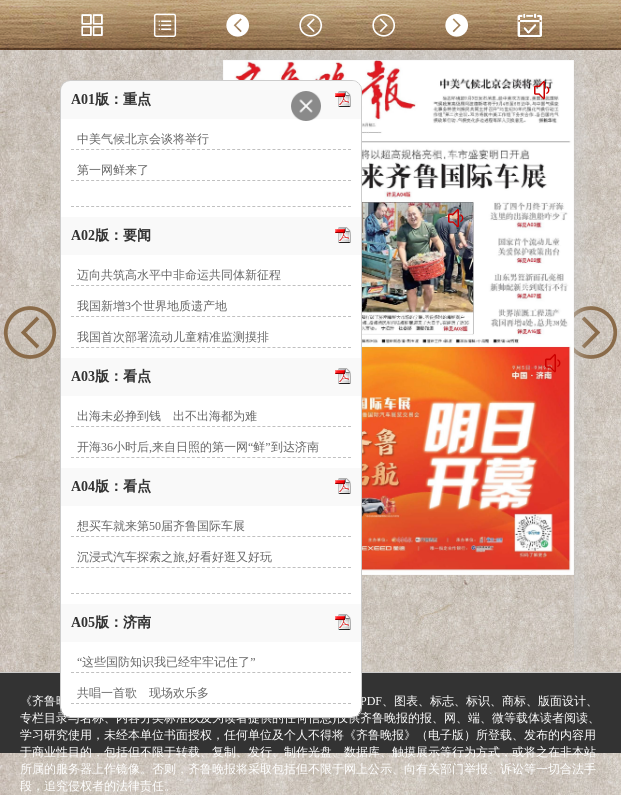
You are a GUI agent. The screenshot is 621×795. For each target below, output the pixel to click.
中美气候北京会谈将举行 (143, 139)
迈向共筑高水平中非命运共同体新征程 (179, 275)
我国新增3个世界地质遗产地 (152, 306)
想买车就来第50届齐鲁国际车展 (161, 526)
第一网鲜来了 (113, 170)
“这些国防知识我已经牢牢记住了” (166, 662)
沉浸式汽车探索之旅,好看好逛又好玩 (174, 557)
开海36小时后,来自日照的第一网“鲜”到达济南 (198, 447)
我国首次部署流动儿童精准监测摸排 (173, 337)
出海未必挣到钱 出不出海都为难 (167, 416)
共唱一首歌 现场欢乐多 (143, 693)
